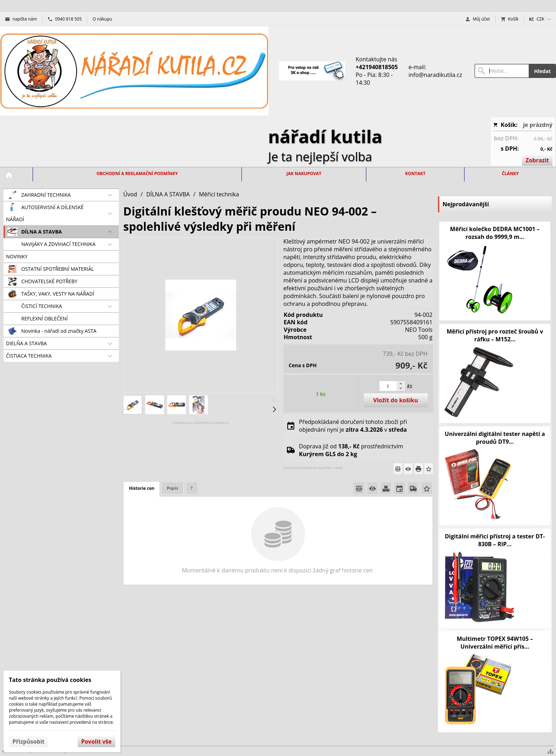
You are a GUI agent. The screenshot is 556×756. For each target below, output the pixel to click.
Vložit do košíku (396, 400)
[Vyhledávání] (502, 71)
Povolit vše (96, 741)
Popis (172, 488)
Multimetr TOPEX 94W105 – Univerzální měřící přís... (495, 643)
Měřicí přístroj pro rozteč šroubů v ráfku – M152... (495, 335)
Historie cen (141, 488)
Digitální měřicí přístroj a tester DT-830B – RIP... (495, 540)
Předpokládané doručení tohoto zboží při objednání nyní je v (353, 426)
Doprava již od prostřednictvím (351, 450)
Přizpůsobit (28, 741)
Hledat (542, 71)
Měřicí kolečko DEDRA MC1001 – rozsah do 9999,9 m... (495, 233)
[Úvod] (134, 71)
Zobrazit (537, 160)
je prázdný (538, 125)
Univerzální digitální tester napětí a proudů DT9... (495, 438)
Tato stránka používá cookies (50, 680)
